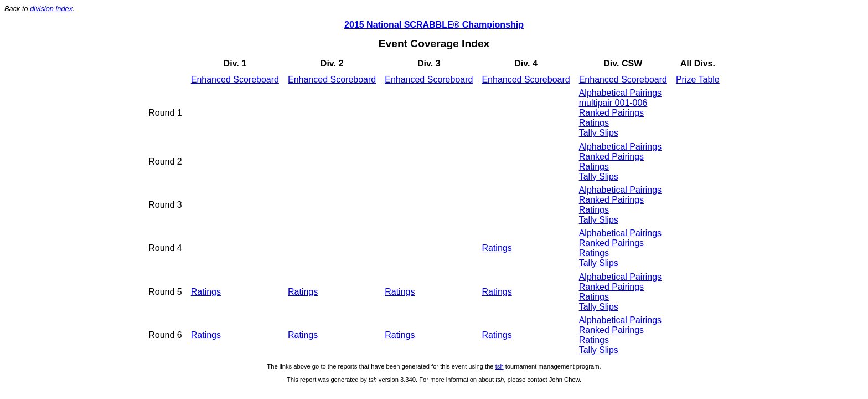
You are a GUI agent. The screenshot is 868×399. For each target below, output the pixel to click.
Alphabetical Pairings (620, 93)
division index (51, 9)
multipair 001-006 (613, 103)
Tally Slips (599, 133)
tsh (500, 366)
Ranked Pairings (611, 113)
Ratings (594, 123)
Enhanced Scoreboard (235, 80)
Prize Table (698, 80)
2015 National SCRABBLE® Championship (434, 25)
